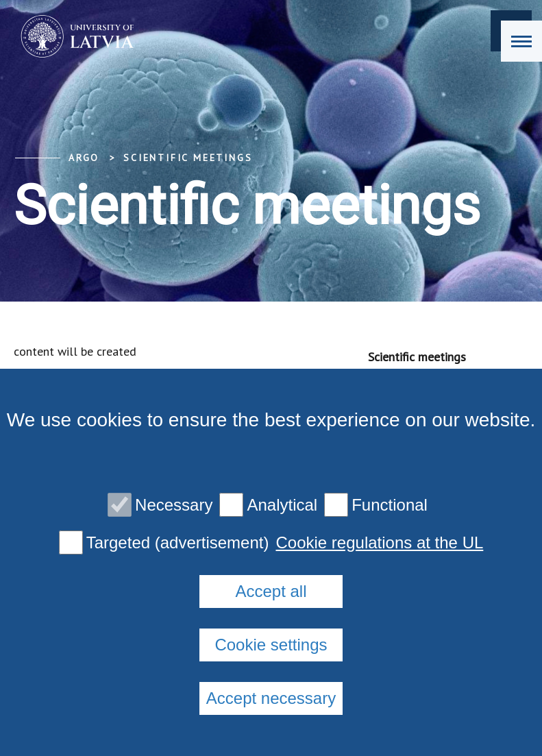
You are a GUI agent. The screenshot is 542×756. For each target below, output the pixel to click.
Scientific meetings (188, 158)
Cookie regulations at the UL (379, 543)
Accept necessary (271, 698)
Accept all (271, 591)
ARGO (84, 158)
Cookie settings (271, 645)
